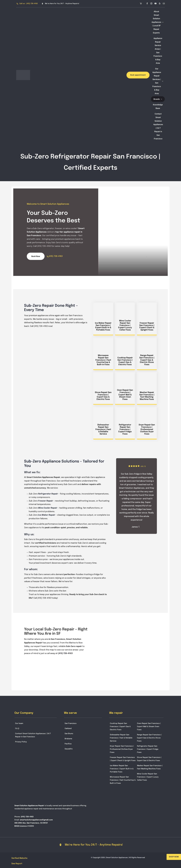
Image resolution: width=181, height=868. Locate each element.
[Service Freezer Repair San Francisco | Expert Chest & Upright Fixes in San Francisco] (147, 319)
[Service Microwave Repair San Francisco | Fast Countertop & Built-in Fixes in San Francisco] (103, 354)
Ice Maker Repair (47, 515)
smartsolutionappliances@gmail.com (36, 820)
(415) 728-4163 (56, 256)
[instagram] (151, 3)
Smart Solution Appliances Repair (29, 806)
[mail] (164, 3)
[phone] (48, 256)
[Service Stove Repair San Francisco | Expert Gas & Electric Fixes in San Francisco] (103, 388)
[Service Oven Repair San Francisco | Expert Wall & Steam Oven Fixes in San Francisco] (125, 388)
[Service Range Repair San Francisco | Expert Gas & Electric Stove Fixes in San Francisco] (147, 354)
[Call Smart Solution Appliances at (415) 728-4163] (27, 4)
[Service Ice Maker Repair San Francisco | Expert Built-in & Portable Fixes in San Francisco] (103, 319)
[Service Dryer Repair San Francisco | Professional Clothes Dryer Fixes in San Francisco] (147, 423)
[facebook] (147, 3)
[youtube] (155, 3)
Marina (72, 643)
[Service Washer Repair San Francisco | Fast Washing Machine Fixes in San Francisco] (147, 388)
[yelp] (160, 3)
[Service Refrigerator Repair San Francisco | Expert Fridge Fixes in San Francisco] (125, 423)
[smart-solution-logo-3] (23, 71)
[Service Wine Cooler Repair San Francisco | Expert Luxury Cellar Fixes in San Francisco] (125, 319)
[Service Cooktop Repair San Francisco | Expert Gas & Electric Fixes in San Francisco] (125, 354)
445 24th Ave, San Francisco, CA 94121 (31, 823)
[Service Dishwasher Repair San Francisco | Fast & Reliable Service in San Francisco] (103, 423)
